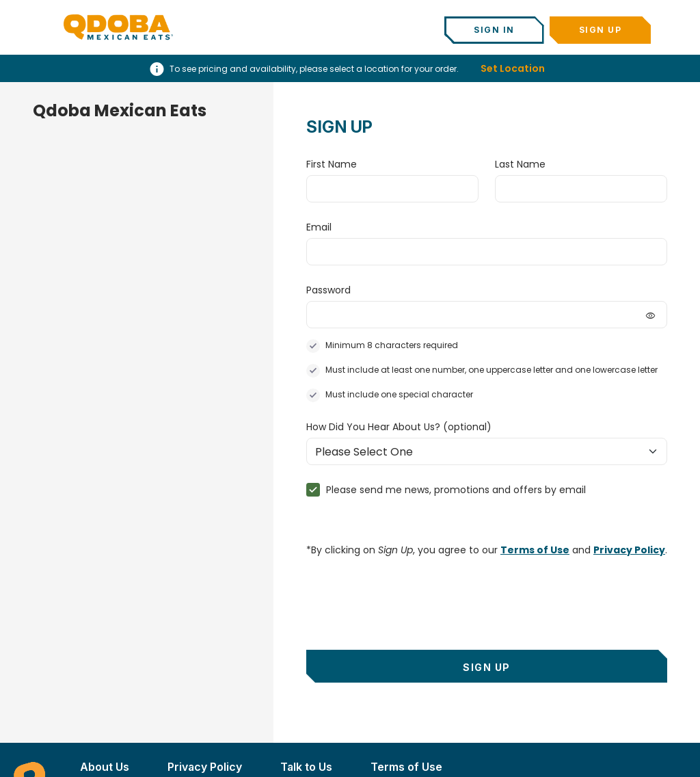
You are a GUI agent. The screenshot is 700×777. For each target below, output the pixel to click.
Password (328, 290)
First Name (332, 164)
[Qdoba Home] (118, 27)
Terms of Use (535, 550)
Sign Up (601, 30)
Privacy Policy (629, 550)
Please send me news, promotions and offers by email (456, 490)
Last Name (520, 164)
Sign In (494, 30)
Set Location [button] (513, 68)
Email (319, 227)
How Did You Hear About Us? (399, 427)
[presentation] (410, 596)
